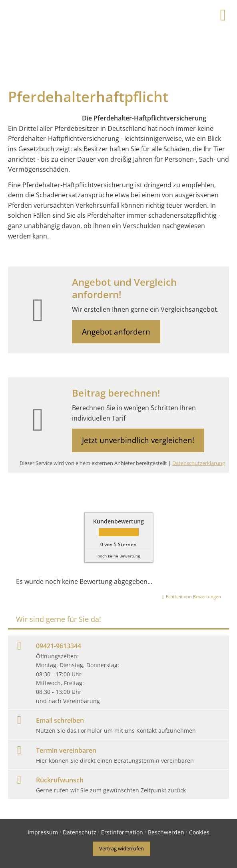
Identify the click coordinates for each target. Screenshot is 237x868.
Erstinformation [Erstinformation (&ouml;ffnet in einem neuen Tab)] (122, 832)
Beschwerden (166, 832)
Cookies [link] (199, 832)
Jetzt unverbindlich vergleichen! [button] (138, 440)
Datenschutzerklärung (199, 463)
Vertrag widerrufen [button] (121, 848)
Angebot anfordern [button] (116, 332)
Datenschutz (80, 832)
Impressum (43, 832)
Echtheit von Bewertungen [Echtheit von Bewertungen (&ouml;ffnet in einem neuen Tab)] (193, 596)
